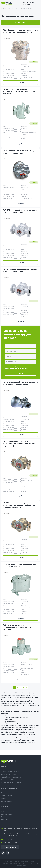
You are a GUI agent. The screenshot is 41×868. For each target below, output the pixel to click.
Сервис (4, 817)
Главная (4, 8)
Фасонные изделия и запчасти (11, 783)
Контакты (4, 820)
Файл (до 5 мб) (11, 362)
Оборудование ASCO (8, 780)
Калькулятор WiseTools (9, 793)
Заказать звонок (10, 847)
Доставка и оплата (7, 814)
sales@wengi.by (8, 839)
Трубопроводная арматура (24, 8)
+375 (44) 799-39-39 (27, 2)
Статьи (4, 798)
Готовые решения (7, 801)
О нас (3, 811)
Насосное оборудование (9, 774)
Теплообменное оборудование (11, 777)
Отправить (20, 373)
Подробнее (20, 82)
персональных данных (19, 368)
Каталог (11, 8)
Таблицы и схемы (7, 796)
